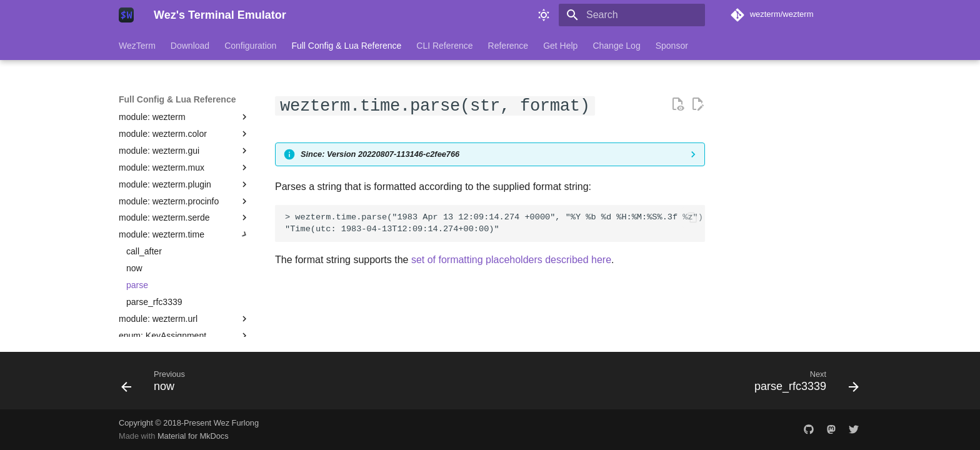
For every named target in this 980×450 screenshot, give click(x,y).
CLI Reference (444, 46)
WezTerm (137, 46)
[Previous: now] (157, 384)
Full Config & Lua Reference (346, 46)
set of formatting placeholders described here (511, 260)
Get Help (560, 46)
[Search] (632, 15)
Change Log (616, 46)
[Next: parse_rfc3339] (802, 384)
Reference (508, 46)
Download (190, 46)
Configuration (250, 46)
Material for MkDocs (193, 436)
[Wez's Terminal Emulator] (126, 15)
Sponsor (672, 46)
